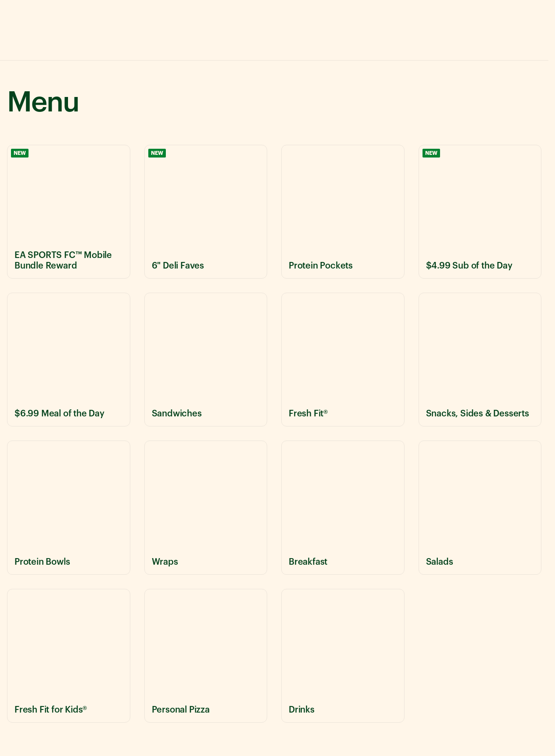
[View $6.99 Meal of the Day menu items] (69, 360)
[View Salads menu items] (480, 507)
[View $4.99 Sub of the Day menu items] (480, 212)
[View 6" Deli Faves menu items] (206, 212)
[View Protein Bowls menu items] (69, 507)
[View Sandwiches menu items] (206, 360)
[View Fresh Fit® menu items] (343, 360)
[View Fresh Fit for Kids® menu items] (69, 656)
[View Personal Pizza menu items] (206, 656)
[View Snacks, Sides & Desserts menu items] (480, 360)
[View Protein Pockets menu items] (343, 212)
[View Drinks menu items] (343, 656)
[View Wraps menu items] (206, 507)
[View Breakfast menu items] (343, 507)
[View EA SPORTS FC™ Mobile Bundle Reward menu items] (69, 212)
